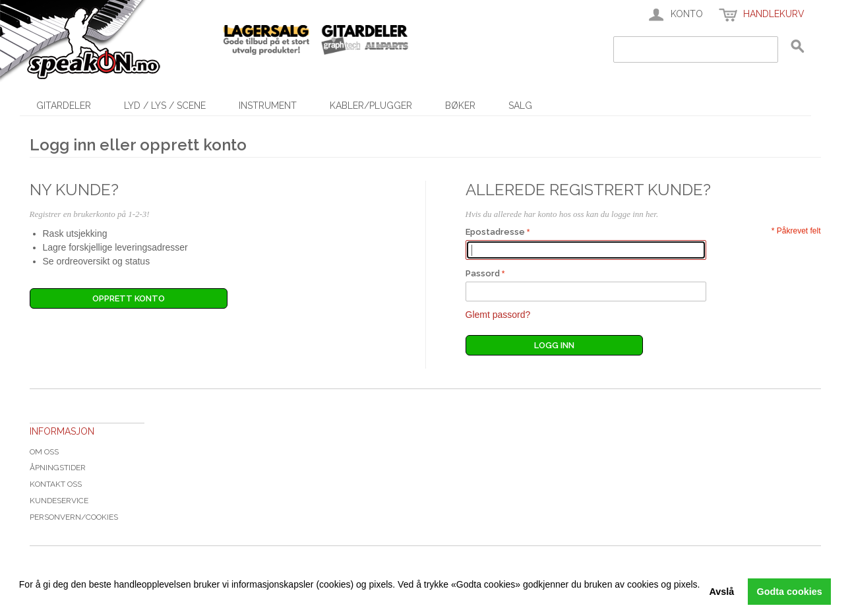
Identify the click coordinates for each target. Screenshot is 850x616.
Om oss (44, 452)
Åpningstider (58, 468)
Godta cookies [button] (790, 592)
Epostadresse (495, 232)
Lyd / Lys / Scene (165, 106)
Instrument (268, 106)
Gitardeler (64, 106)
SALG (520, 106)
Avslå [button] (721, 592)
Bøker (460, 106)
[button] (21, 600)
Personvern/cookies (74, 517)
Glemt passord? (498, 315)
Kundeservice (59, 501)
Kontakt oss (56, 484)
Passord (483, 273)
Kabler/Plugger (371, 106)
